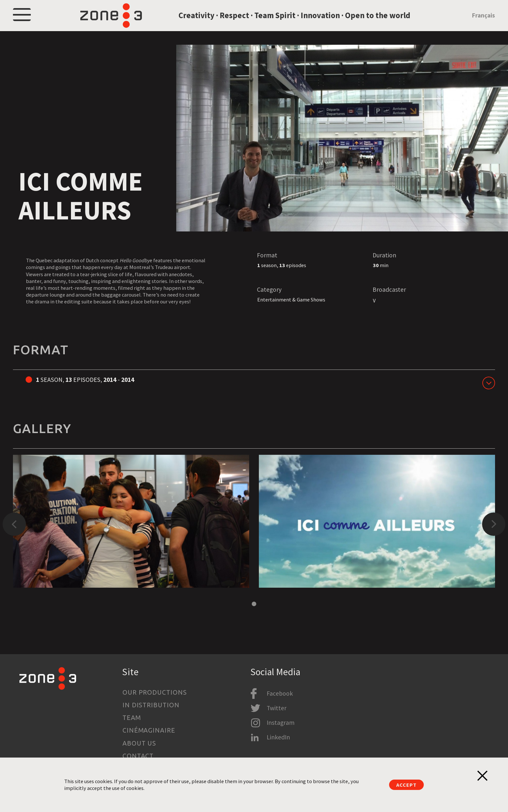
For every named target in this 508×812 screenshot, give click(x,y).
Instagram (281, 723)
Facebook (280, 693)
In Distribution (151, 705)
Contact (138, 756)
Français (483, 20)
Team (132, 718)
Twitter (277, 708)
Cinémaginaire (149, 731)
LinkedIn (278, 737)
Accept (406, 785)
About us (139, 743)
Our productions (155, 692)
